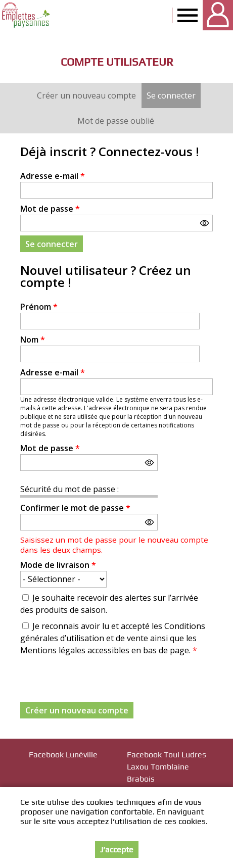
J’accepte (117, 850)
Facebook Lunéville (63, 755)
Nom (33, 340)
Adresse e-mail (53, 176)
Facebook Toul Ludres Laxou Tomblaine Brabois (167, 767)
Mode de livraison (58, 565)
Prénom (39, 307)
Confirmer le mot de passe (75, 508)
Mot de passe (50, 209)
